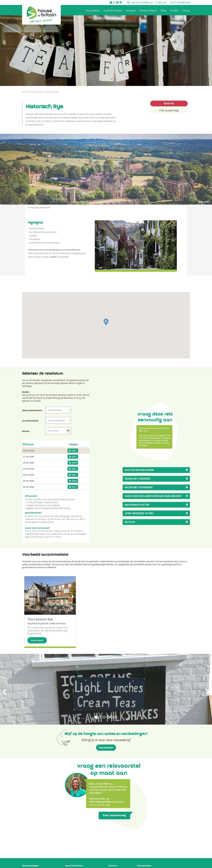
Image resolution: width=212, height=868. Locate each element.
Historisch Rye (52, 92)
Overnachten (144, 865)
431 (75, 469)
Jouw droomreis (113, 10)
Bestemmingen (148, 10)
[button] (106, 322)
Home (25, 92)
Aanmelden (106, 748)
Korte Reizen (36, 92)
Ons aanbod (93, 10)
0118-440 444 (182, 2)
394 (75, 463)
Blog (163, 10)
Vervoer (113, 865)
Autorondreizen (74, 865)
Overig (186, 10)
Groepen (131, 10)
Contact (174, 10)
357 (75, 451)
